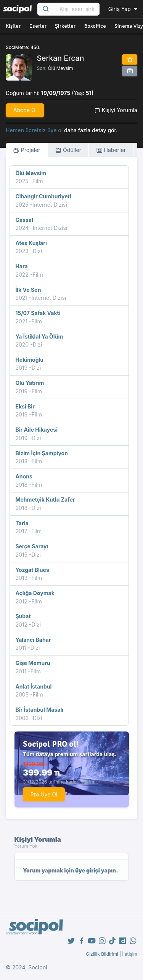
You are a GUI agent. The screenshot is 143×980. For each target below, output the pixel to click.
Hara (21, 266)
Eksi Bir (25, 406)
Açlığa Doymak (35, 593)
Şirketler (65, 26)
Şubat (23, 616)
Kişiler (13, 26)
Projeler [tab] (27, 150)
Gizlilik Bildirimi (102, 954)
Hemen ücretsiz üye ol (34, 130)
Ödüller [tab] (68, 150)
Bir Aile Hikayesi (36, 430)
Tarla (22, 523)
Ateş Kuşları (31, 243)
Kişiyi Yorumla (116, 110)
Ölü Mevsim (60, 68)
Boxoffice (95, 26)
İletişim (130, 954)
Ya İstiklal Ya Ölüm (39, 336)
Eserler (38, 26)
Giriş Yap (124, 9)
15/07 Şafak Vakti (38, 313)
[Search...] (77, 9)
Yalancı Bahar (33, 640)
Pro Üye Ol (44, 794)
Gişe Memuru (33, 663)
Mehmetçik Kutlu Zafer (45, 499)
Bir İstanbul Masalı (39, 710)
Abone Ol (25, 110)
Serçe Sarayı (32, 546)
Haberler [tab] (111, 150)
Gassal (24, 220)
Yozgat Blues (32, 570)
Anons (24, 476)
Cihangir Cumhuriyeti (43, 196)
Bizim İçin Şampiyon (42, 453)
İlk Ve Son (28, 290)
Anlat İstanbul (33, 686)
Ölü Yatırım (30, 383)
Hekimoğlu (29, 360)
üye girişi (88, 870)
